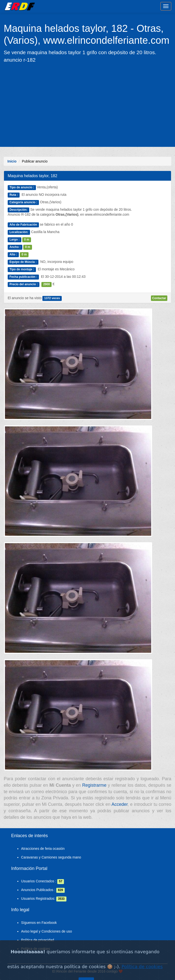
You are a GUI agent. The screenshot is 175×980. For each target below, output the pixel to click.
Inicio (12, 161)
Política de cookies (36, 949)
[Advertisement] (87, 105)
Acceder (120, 804)
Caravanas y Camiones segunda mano (51, 857)
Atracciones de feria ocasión (43, 849)
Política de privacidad (38, 940)
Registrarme (94, 785)
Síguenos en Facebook (39, 923)
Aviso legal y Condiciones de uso (46, 931)
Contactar (159, 298)
